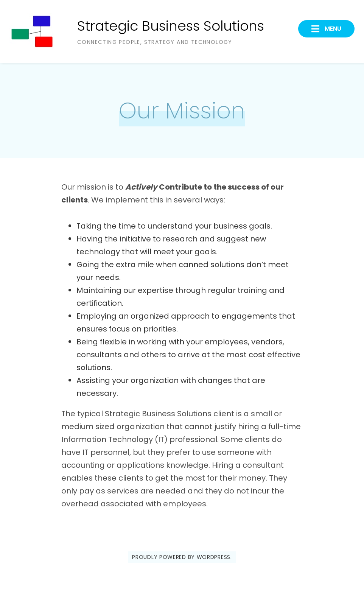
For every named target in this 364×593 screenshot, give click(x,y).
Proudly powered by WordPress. (182, 557)
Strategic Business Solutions (171, 26)
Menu (332, 29)
